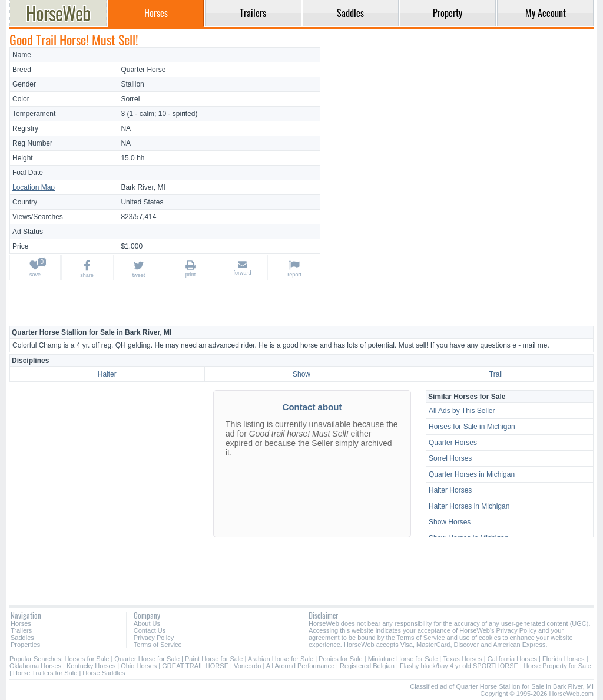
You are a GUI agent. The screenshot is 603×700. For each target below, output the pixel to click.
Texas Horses (463, 659)
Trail (496, 374)
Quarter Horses (453, 443)
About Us (147, 623)
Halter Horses (450, 490)
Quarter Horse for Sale (147, 659)
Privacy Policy (154, 638)
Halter (107, 374)
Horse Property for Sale (557, 666)
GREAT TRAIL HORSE (195, 666)
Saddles (22, 638)
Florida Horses (564, 659)
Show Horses (450, 522)
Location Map (34, 187)
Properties (25, 645)
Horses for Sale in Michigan (472, 427)
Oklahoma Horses (35, 666)
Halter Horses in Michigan (469, 506)
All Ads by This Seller (462, 411)
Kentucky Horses (91, 666)
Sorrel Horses (450, 458)
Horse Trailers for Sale (45, 673)
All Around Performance (300, 666)
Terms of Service (158, 645)
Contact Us (150, 630)
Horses (21, 623)
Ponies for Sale (341, 659)
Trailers (21, 630)
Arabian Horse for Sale (281, 659)
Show (301, 374)
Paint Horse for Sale (214, 659)
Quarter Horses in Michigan (472, 474)
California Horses (512, 659)
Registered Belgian (367, 666)
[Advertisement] (459, 130)
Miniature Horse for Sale (403, 659)
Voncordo (247, 666)
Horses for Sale (87, 659)
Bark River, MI (143, 187)
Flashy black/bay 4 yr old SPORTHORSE (459, 666)
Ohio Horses (139, 666)
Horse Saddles (104, 673)
